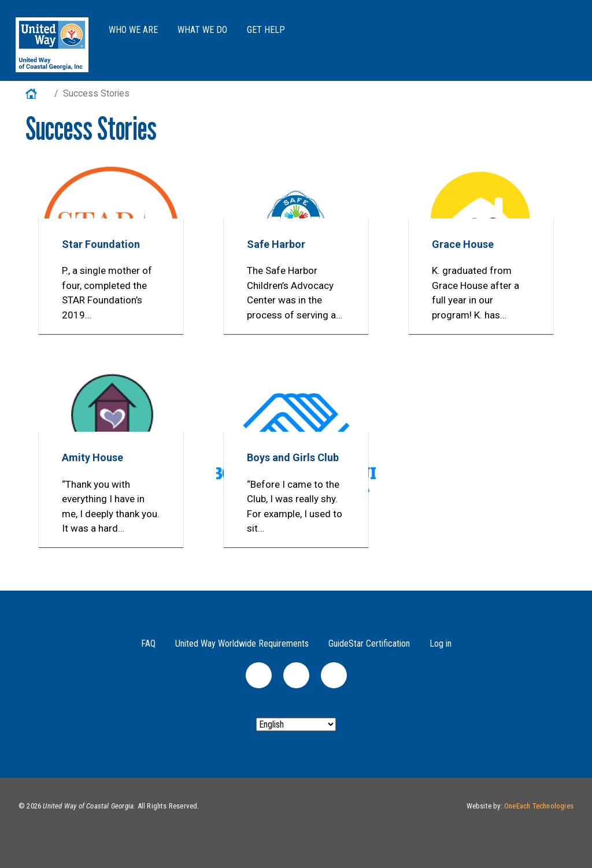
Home (38, 93)
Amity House (92, 457)
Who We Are (133, 30)
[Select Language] (296, 724)
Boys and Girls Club (293, 457)
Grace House (463, 244)
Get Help (266, 30)
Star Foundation (101, 244)
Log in (441, 643)
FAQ (148, 643)
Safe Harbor (276, 244)
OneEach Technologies (539, 806)
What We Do (202, 30)
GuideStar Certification (369, 643)
